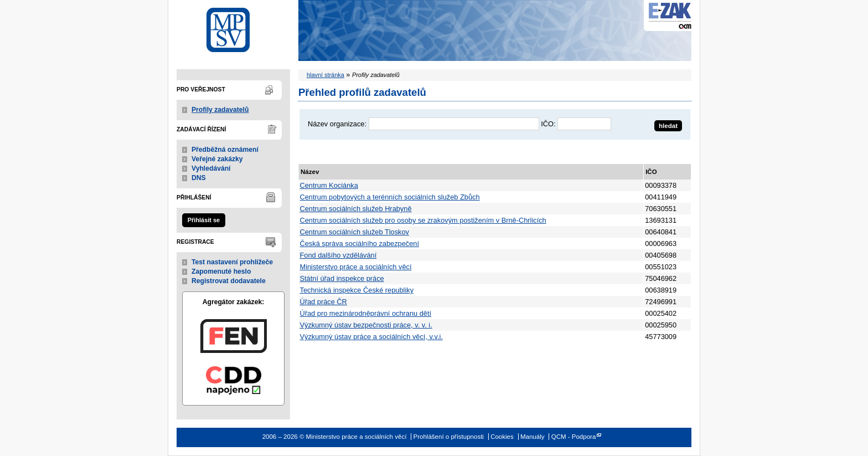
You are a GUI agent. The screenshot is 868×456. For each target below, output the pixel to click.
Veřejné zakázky (217, 159)
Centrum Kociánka (329, 185)
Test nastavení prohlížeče (232, 262)
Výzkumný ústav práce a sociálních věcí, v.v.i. (371, 337)
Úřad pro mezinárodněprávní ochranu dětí (366, 313)
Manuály (533, 437)
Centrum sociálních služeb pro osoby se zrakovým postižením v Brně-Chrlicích (423, 220)
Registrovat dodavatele (229, 281)
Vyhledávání (211, 168)
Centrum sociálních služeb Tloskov (355, 232)
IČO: (548, 124)
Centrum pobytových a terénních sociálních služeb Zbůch (390, 197)
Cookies (502, 437)
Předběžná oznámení (225, 150)
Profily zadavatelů (220, 110)
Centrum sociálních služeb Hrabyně (356, 209)
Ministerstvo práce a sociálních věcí (233, 27)
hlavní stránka (325, 75)
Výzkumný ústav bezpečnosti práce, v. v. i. (366, 325)
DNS (199, 178)
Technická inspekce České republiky (357, 290)
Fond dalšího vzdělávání (339, 255)
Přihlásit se (204, 220)
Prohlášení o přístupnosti (449, 437)
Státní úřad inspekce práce (342, 278)
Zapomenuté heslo (221, 271)
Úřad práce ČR (324, 302)
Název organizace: (337, 124)
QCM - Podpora (574, 437)
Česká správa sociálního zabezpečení (360, 244)
